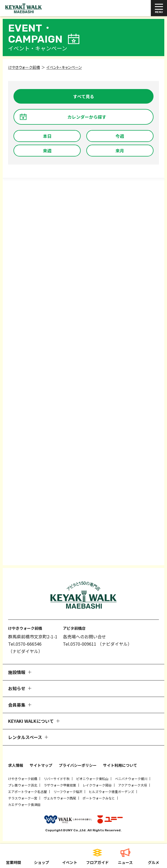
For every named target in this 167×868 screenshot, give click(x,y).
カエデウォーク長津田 (24, 804)
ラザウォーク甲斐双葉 (60, 785)
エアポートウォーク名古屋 (28, 792)
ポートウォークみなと (99, 798)
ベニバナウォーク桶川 (131, 779)
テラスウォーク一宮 (23, 798)
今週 (120, 136)
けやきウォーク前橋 (23, 779)
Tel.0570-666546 (25, 644)
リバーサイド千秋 (57, 779)
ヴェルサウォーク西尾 (60, 798)
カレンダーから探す (87, 117)
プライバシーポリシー (78, 765)
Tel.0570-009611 (80, 644)
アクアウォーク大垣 (133, 785)
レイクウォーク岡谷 (97, 785)
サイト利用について (120, 765)
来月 (120, 151)
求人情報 (16, 765)
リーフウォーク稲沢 (68, 792)
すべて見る (84, 96)
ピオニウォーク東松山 (92, 779)
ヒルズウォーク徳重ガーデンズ (111, 792)
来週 (47, 151)
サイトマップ (41, 765)
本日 (47, 136)
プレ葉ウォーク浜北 (23, 785)
